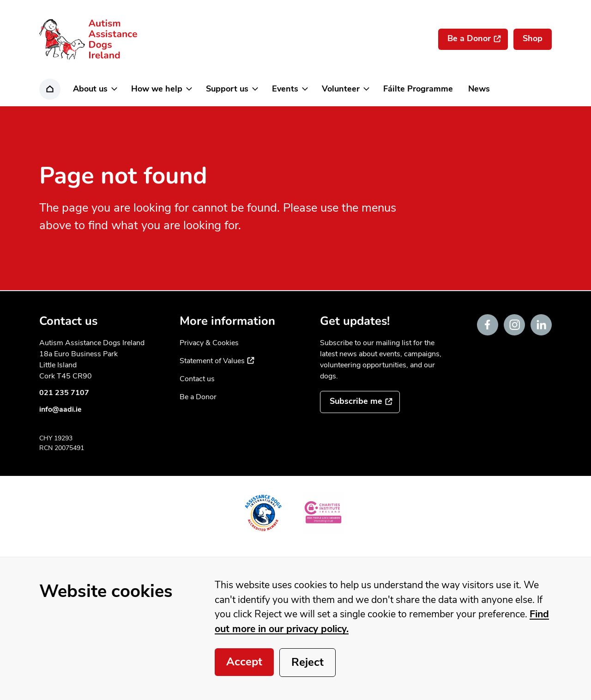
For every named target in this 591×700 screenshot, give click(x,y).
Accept (244, 662)
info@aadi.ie (60, 409)
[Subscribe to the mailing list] (360, 402)
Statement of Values (217, 361)
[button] (94, 89)
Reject (308, 662)
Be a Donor (198, 397)
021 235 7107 (64, 393)
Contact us (197, 379)
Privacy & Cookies (209, 343)
